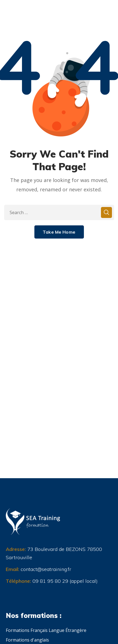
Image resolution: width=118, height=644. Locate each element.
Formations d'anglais (27, 640)
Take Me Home (59, 232)
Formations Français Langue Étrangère (46, 630)
